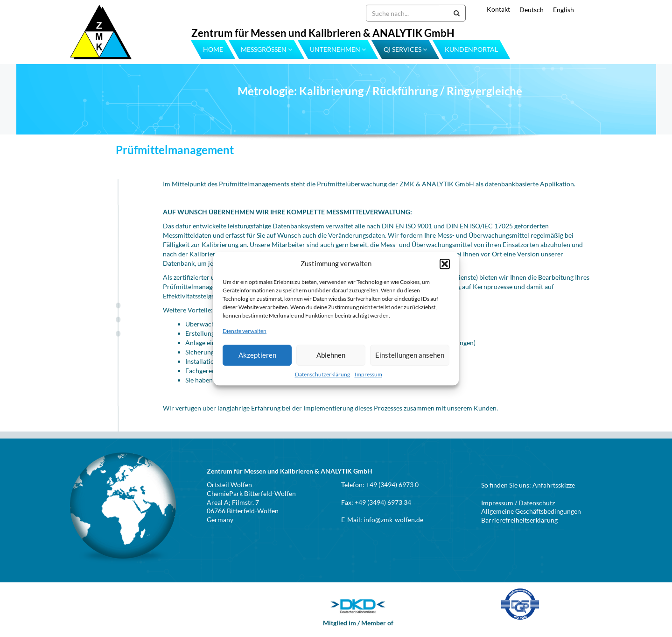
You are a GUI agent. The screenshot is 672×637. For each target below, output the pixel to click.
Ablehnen (331, 355)
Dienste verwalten (245, 331)
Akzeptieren (257, 355)
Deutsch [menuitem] (532, 10)
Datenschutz (537, 503)
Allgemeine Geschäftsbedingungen (531, 511)
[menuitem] (527, 10)
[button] (445, 264)
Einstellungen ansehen (410, 355)
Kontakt (498, 9)
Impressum (368, 374)
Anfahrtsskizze (554, 485)
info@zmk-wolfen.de (393, 520)
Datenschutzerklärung (322, 374)
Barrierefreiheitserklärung (519, 520)
